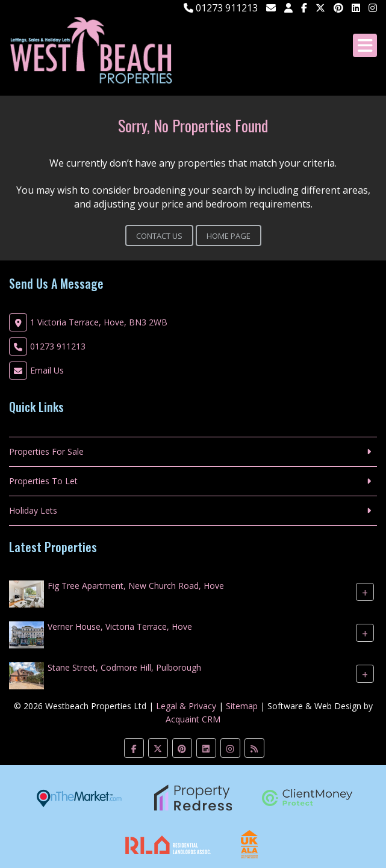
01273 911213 (221, 8)
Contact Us (159, 236)
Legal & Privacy (186, 706)
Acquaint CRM (193, 719)
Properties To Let (43, 481)
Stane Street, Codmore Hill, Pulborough (124, 667)
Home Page (229, 236)
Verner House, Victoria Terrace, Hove (120, 626)
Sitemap (242, 706)
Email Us (47, 370)
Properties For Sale (46, 451)
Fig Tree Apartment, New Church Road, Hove (136, 586)
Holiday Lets (33, 510)
